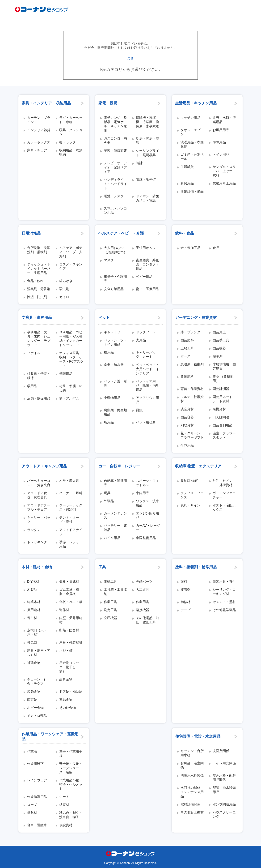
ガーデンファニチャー (224, 495)
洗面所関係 (221, 751)
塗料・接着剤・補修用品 (196, 567)
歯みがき (66, 281)
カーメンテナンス (115, 515)
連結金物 (66, 700)
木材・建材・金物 (37, 567)
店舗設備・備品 (192, 191)
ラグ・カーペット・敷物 (71, 120)
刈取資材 (187, 425)
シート (64, 797)
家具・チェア (37, 150)
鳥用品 (109, 422)
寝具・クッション (71, 132)
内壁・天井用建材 (71, 620)
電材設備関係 (190, 804)
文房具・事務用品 (37, 318)
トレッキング (37, 542)
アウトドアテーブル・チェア (39, 507)
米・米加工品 (190, 248)
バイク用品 (112, 538)
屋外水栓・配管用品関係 (224, 778)
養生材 (32, 618)
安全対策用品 (114, 289)
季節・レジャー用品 (71, 544)
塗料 (184, 582)
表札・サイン (190, 505)
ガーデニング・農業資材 (196, 318)
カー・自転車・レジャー (119, 466)
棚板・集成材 (69, 582)
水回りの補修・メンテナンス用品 (192, 792)
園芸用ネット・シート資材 (224, 399)
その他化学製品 (224, 610)
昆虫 (139, 410)
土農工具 (187, 348)
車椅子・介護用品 (115, 279)
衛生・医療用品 (147, 289)
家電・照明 (108, 103)
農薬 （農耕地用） (223, 379)
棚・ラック (67, 142)
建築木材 (34, 602)
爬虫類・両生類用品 (115, 412)
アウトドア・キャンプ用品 (44, 466)
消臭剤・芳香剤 (39, 289)
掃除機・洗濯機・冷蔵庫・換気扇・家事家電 (147, 122)
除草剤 (218, 356)
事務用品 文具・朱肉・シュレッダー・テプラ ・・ (39, 338)
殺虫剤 (64, 289)
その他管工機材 (192, 812)
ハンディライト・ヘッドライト (115, 184)
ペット (104, 318)
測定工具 (110, 610)
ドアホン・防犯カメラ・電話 (147, 198)
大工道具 (143, 590)
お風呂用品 (221, 130)
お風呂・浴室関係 (192, 765)
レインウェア (37, 780)
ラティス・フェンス (192, 495)
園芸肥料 (187, 340)
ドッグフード (146, 332)
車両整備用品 (146, 538)
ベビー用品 (144, 277)
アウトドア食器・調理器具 (37, 495)
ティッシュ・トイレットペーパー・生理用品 (39, 269)
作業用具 (143, 602)
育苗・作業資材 (192, 389)
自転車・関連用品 (115, 483)
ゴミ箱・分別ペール (192, 157)
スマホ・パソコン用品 (115, 210)
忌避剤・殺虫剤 (192, 364)
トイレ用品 (221, 154)
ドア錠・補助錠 (71, 692)
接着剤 (185, 590)
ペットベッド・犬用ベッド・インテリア (147, 369)
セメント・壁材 (224, 602)
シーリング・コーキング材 (224, 592)
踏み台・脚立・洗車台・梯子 (71, 815)
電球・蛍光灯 (146, 180)
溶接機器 (143, 610)
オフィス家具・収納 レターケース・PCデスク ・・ (71, 359)
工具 (102, 567)
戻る (130, 59)
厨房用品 (187, 183)
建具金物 (66, 679)
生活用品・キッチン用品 (196, 103)
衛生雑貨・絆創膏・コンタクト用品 (147, 264)
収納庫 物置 (189, 481)
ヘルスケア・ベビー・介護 (121, 233)
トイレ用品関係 (224, 763)
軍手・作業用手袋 (71, 753)
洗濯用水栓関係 (192, 775)
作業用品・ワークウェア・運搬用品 (50, 736)
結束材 (64, 805)
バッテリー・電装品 (115, 528)
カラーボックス (39, 142)
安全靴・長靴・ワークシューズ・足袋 (71, 768)
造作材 (64, 610)
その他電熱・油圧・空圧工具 (147, 620)
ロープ (32, 805)
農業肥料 (187, 376)
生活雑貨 (187, 167)
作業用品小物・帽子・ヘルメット (71, 784)
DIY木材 (33, 582)
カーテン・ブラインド (39, 120)
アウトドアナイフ (71, 532)
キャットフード (115, 332)
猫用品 (109, 352)
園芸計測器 (221, 389)
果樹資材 (219, 409)
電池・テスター (115, 196)
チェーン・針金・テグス (37, 681)
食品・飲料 (35, 281)
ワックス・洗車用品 (147, 503)
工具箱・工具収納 (115, 592)
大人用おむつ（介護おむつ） (115, 250)
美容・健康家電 (115, 151)
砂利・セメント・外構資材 (223, 483)
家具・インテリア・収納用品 (46, 103)
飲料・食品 (185, 233)
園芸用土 (219, 332)
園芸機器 (219, 348)
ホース (185, 356)
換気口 (32, 642)
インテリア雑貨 (39, 130)
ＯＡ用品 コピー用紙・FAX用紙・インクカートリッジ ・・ (71, 338)
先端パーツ (144, 582)
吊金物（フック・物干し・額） (69, 667)
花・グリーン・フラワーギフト (192, 435)
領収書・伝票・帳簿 (39, 376)
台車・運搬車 (37, 825)
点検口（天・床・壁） (37, 632)
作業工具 (110, 602)
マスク (109, 260)
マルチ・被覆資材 (192, 399)
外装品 (109, 501)
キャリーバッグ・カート (146, 355)
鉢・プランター (192, 332)
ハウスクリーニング (224, 814)
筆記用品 (66, 374)
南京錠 (32, 700)
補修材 (185, 602)
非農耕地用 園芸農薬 (224, 366)
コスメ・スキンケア (71, 266)
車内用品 (143, 493)
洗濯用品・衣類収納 (192, 144)
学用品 (32, 386)
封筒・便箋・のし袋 (71, 388)
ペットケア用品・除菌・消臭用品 (147, 385)
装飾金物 (34, 692)
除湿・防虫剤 (37, 297)
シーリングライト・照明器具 (147, 153)
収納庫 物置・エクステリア (198, 466)
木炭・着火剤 (69, 481)
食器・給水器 (114, 365)
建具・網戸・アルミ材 (39, 653)
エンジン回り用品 (147, 515)
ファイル (34, 353)
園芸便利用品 (223, 425)
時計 (139, 163)
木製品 (32, 590)
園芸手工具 (221, 340)
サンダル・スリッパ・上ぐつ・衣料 (224, 171)
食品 (216, 248)
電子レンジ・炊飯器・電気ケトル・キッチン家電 (115, 124)
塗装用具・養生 (224, 582)
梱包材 (32, 813)
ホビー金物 (35, 708)
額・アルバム (69, 398)
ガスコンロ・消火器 (115, 141)
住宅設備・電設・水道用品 (198, 736)
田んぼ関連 (221, 417)
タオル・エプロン (192, 132)
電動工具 (110, 582)
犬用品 (141, 340)
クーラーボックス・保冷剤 (71, 507)
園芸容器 (187, 417)
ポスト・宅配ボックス (224, 507)
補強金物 (34, 663)
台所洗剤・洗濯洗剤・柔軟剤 (39, 250)
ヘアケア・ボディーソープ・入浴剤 (71, 252)
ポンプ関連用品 (224, 804)
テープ (185, 610)
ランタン (34, 530)
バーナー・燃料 (71, 493)
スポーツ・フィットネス (147, 483)
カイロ (64, 297)
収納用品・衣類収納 (71, 152)
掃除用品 (219, 142)
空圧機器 (110, 618)
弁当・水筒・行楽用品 (224, 120)
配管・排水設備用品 (224, 790)
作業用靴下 (35, 764)
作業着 (32, 751)
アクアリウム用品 (147, 400)
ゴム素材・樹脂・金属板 (69, 592)
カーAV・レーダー (148, 528)
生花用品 (187, 445)
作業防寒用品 (37, 797)
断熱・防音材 (69, 630)
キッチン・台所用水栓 (192, 753)
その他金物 (67, 708)
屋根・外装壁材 (71, 642)
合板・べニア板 (71, 602)
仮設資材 (66, 825)
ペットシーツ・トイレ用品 (115, 342)
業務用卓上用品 (224, 183)
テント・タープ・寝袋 (69, 520)
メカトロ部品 (37, 716)
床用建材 (34, 610)
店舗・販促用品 (39, 398)
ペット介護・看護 (115, 383)
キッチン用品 (190, 118)
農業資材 (187, 409)
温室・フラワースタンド (224, 435)
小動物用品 (112, 398)
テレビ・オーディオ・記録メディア (115, 167)
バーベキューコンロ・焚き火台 (39, 483)
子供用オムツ (146, 248)
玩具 (107, 493)
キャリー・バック (39, 520)
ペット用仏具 (146, 422)
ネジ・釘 (66, 650)
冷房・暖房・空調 (147, 141)
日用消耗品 (31, 233)
